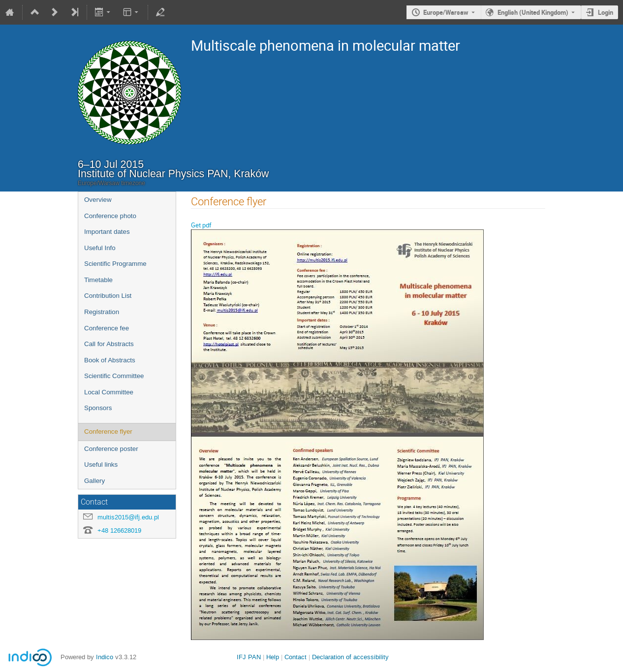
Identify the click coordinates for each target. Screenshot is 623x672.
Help (273, 657)
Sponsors (98, 408)
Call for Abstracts (109, 344)
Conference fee (107, 328)
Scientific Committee (114, 376)
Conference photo (110, 216)
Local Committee (109, 392)
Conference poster (111, 449)
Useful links (101, 464)
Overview (98, 200)
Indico (105, 657)
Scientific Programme (115, 264)
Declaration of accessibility (350, 657)
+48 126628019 (119, 530)
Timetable (98, 280)
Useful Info (100, 248)
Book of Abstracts (110, 360)
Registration (102, 312)
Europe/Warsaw (446, 12)
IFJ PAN (249, 657)
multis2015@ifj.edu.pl (128, 517)
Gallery (94, 481)
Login (606, 12)
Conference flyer (108, 432)
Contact (296, 657)
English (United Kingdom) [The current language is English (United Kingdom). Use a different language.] (533, 12)
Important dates (107, 232)
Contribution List (108, 296)
